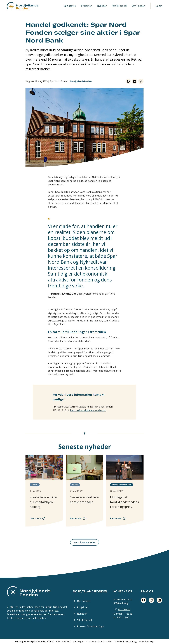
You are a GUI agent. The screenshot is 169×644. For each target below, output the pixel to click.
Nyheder (102, 6)
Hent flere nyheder (85, 542)
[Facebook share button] (128, 81)
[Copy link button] (141, 81)
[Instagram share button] (151, 600)
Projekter (86, 6)
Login (159, 6)
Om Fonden (139, 6)
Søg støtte (70, 6)
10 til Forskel (119, 6)
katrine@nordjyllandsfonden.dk (88, 410)
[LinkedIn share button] (135, 81)
